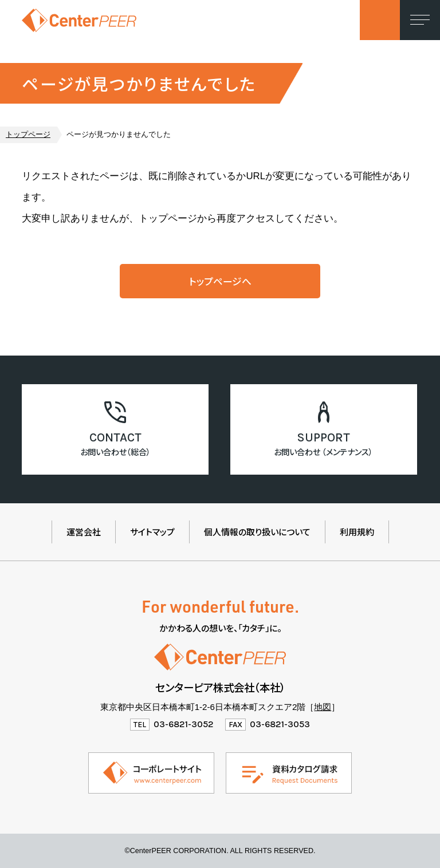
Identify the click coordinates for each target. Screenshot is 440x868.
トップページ (28, 135)
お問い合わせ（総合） (115, 451)
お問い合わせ (380, 20)
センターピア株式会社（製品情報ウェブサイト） (79, 20)
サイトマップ (152, 532)
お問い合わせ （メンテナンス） (323, 451)
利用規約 (357, 532)
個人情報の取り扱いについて (257, 532)
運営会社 (84, 532)
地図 (323, 707)
